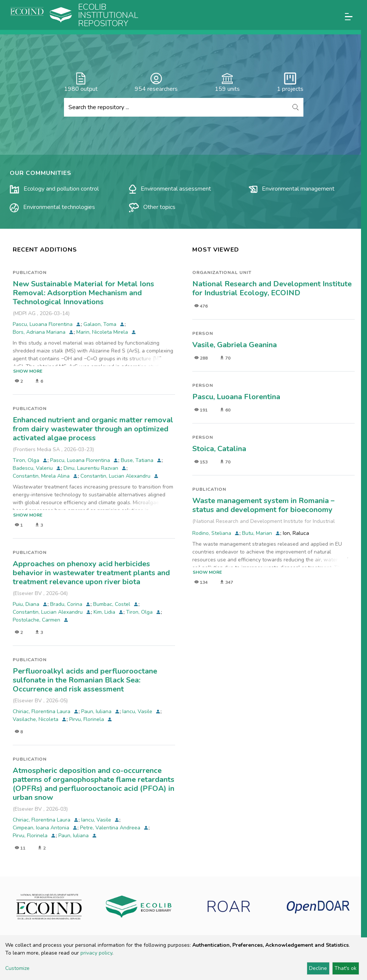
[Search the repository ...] (176, 107)
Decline (318, 968)
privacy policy (96, 953)
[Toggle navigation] (349, 17)
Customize (17, 968)
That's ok (345, 968)
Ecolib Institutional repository (108, 15)
